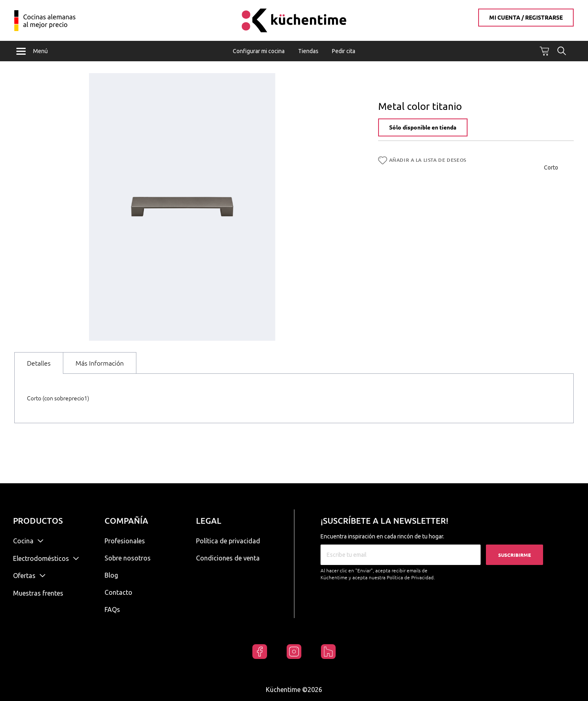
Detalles (39, 364)
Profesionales (125, 541)
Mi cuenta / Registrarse (526, 18)
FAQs (112, 609)
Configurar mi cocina (259, 51)
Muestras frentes (38, 593)
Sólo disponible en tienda (423, 128)
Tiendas (308, 51)
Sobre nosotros (128, 558)
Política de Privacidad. (411, 577)
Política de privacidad (228, 541)
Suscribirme (514, 555)
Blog (111, 575)
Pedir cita (344, 51)
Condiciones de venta (228, 558)
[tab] (39, 363)
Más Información (100, 364)
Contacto (118, 592)
